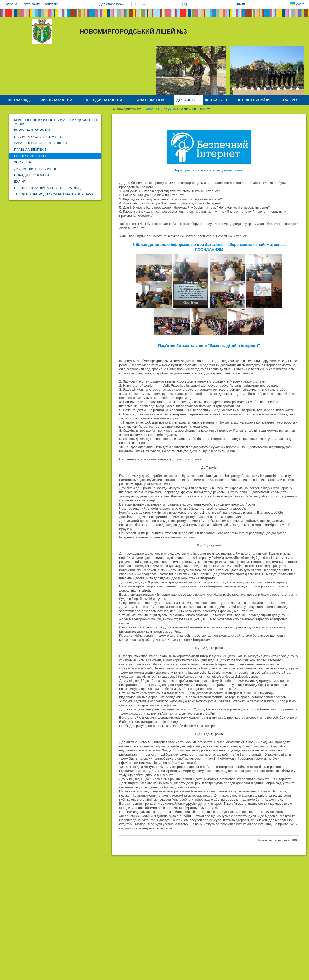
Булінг (20, 182)
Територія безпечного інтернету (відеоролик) (209, 170)
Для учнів (186, 100)
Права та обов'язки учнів (37, 137)
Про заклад (19, 100)
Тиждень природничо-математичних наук (54, 194)
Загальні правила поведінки (41, 143)
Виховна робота (57, 100)
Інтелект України (254, 100)
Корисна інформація (33, 130)
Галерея (291, 100)
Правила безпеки (30, 149)
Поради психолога (32, 175)
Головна (151, 109)
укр (297, 4)
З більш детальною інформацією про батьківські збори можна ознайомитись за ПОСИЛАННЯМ (209, 247)
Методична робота (104, 100)
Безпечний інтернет (33, 156)
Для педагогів (151, 100)
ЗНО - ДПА (23, 162)
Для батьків (216, 100)
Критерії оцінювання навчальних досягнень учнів (56, 122)
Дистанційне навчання (36, 169)
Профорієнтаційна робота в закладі (48, 188)
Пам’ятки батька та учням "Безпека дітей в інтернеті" (209, 345)
